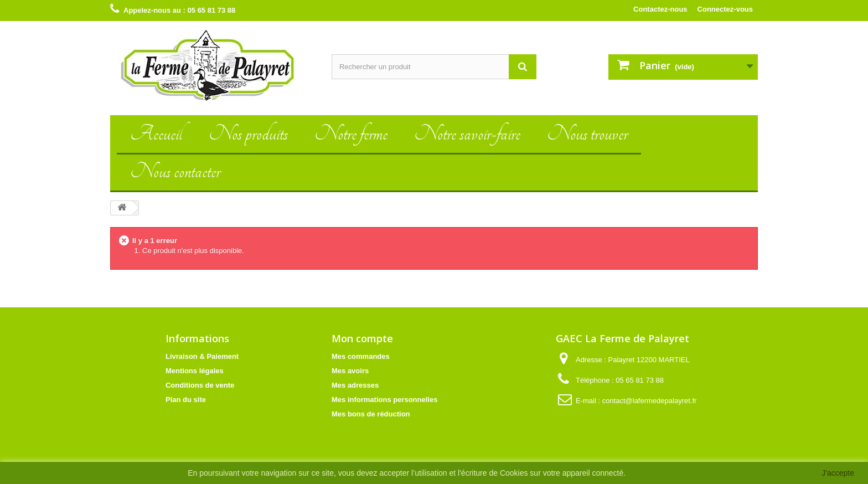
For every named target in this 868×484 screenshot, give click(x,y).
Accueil (156, 134)
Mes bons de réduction (371, 414)
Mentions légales (195, 371)
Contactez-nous (660, 9)
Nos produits (248, 134)
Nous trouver (587, 134)
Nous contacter (175, 171)
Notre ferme (351, 134)
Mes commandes (361, 356)
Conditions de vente (200, 385)
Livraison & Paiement (202, 356)
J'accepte (838, 473)
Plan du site (186, 400)
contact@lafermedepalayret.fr (650, 401)
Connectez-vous (725, 9)
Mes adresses (355, 385)
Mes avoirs (350, 371)
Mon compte (362, 338)
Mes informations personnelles (384, 400)
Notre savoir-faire (467, 134)
